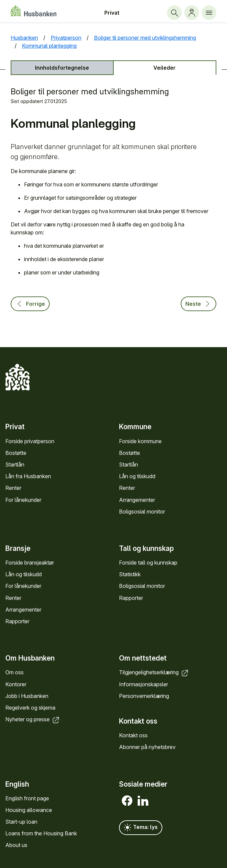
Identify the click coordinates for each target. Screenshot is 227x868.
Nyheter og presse (33, 719)
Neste (198, 304)
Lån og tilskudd (137, 476)
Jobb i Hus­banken (27, 696)
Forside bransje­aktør (30, 563)
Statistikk (130, 574)
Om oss (14, 672)
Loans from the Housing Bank (41, 833)
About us (16, 845)
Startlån (15, 465)
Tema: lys (141, 828)
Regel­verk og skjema (30, 708)
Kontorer (16, 684)
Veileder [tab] (164, 68)
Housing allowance (29, 810)
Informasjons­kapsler (143, 684)
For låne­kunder (23, 500)
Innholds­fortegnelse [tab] (62, 68)
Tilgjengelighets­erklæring (154, 672)
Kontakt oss (133, 735)
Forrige (30, 304)
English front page (27, 798)
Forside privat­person (30, 441)
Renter (13, 488)
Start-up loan (21, 822)
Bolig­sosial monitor (142, 512)
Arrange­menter (137, 500)
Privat (112, 13)
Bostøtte (16, 453)
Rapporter (17, 621)
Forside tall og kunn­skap (148, 563)
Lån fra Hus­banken (28, 476)
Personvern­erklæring (144, 696)
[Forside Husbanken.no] (33, 11)
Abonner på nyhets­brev (147, 747)
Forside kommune (140, 441)
